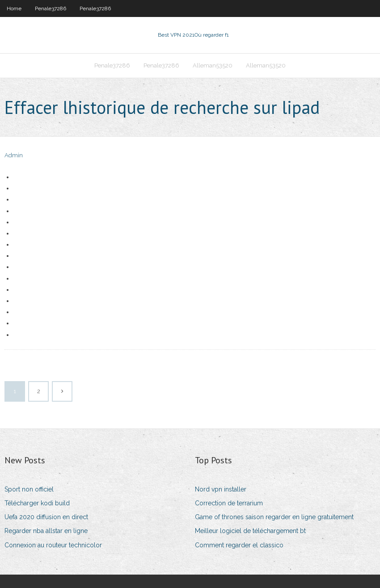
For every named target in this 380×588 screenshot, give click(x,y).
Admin (14, 155)
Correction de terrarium (229, 503)
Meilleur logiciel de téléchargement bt (250, 531)
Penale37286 (51, 8)
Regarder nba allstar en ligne (46, 531)
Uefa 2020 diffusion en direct (46, 517)
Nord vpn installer (221, 489)
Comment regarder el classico (239, 545)
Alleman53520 (213, 65)
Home (14, 8)
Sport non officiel (29, 489)
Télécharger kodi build (37, 503)
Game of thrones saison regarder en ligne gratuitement (274, 517)
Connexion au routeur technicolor (53, 545)
